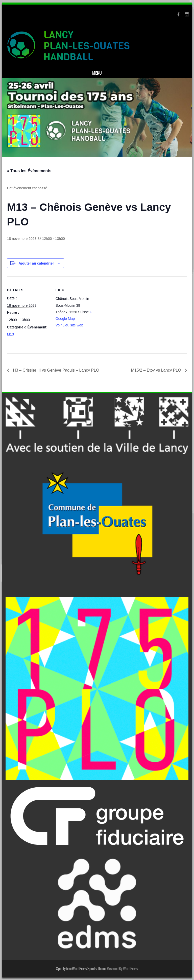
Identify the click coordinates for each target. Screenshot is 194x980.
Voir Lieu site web (69, 325)
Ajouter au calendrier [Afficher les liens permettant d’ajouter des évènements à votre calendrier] (36, 263)
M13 (10, 334)
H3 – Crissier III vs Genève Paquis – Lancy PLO (56, 370)
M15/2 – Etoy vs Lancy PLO (157, 370)
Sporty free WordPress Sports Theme (81, 969)
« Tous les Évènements (29, 171)
